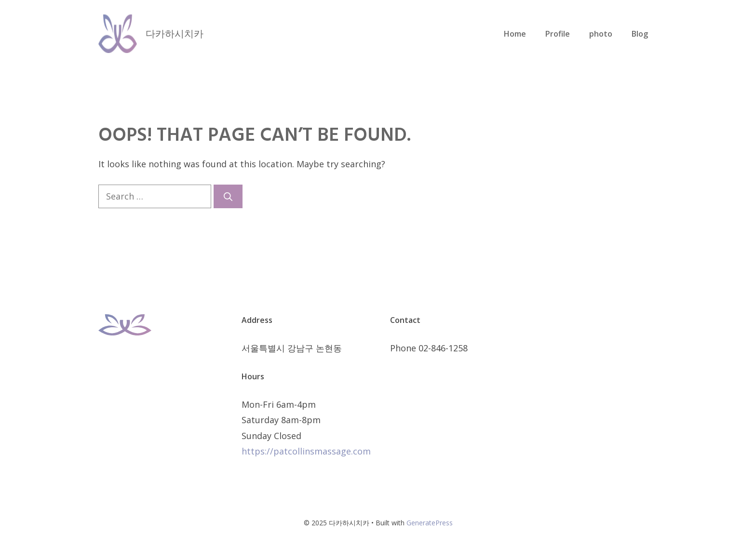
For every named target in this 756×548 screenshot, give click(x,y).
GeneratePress (430, 523)
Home (515, 34)
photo (601, 34)
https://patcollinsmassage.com (306, 451)
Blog (640, 34)
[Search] (228, 196)
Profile (558, 34)
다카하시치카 (175, 33)
